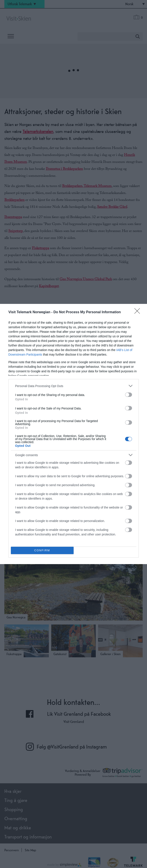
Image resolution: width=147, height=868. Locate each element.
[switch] (129, 395)
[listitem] (74, 386)
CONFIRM (42, 551)
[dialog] (73, 434)
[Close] (139, 312)
